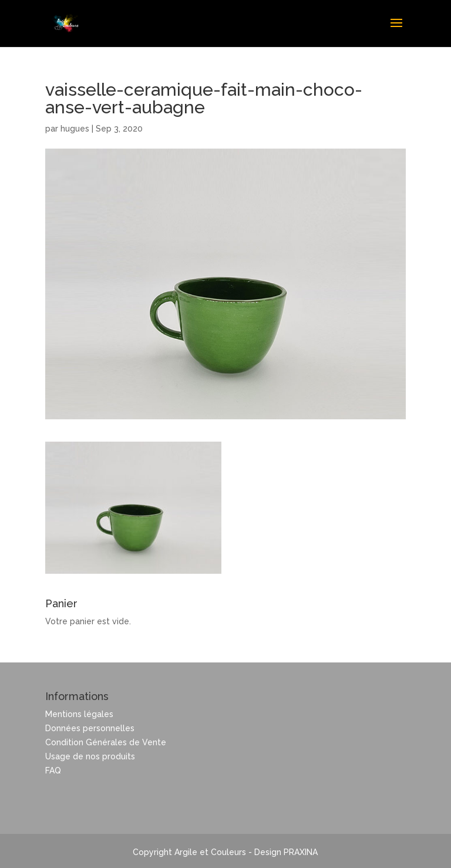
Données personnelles (90, 728)
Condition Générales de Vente (106, 742)
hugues (75, 129)
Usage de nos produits (90, 756)
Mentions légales (79, 714)
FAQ (53, 771)
